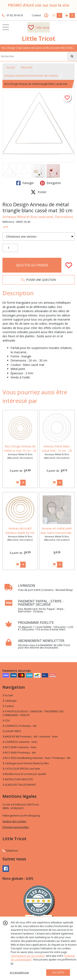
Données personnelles (16, 827)
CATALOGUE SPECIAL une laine (21, 769)
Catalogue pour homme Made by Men (26, 763)
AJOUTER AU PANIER (32, 265)
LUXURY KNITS (12, 731)
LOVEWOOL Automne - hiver (20, 742)
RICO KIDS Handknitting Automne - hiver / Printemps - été (36, 758)
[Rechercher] (72, 56)
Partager (25, 183)
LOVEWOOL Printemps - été (20, 726)
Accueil (11, 67)
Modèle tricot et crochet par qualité (24, 774)
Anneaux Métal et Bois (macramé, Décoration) (38, 217)
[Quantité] (10, 248)
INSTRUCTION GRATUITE (18, 779)
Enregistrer (51, 183)
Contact (36, 15)
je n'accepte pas (19, 972)
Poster (39, 192)
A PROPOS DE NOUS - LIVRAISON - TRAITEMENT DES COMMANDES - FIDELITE (33, 713)
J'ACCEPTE (58, 972)
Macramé (27, 67)
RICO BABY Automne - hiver (20, 747)
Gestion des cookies (14, 821)
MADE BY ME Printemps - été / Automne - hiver (30, 737)
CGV (6, 720)
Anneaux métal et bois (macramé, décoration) (31, 76)
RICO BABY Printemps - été (19, 753)
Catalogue (10, 701)
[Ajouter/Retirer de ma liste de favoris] (69, 265)
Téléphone (10, 851)
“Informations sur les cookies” (28, 956)
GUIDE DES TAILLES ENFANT (19, 785)
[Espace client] (46, 15)
